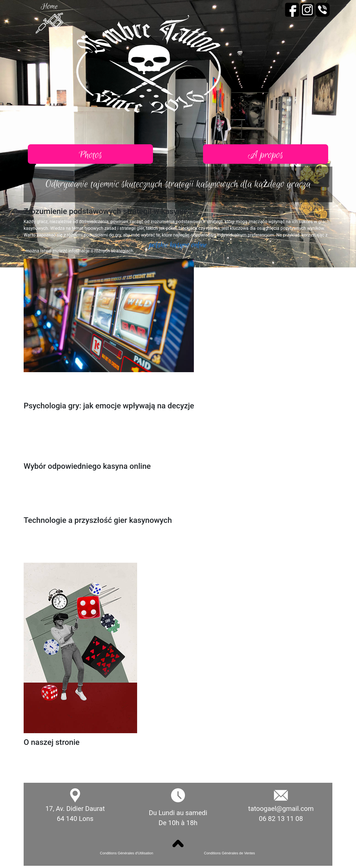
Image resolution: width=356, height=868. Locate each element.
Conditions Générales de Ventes (229, 853)
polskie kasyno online (178, 245)
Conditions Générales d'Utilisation (127, 853)
